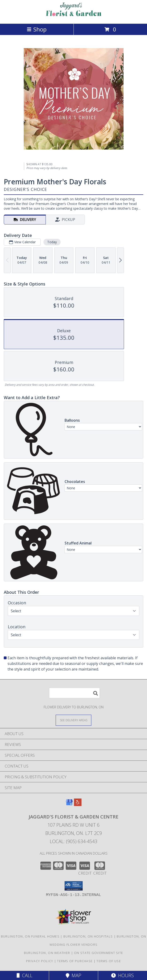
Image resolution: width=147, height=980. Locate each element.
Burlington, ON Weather (47, 953)
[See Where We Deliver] (73, 720)
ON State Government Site (99, 953)
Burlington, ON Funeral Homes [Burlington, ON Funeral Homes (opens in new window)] (30, 936)
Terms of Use (109, 961)
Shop (37, 29)
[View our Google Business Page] (69, 804)
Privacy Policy (40, 961)
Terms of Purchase (75, 961)
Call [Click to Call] (25, 975)
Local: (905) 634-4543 (73, 841)
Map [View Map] (73, 975)
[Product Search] (74, 693)
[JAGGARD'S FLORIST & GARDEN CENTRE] (73, 17)
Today (52, 242)
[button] (74, 886)
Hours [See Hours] (122, 975)
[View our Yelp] (78, 804)
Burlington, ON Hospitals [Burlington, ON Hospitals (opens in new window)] (88, 936)
